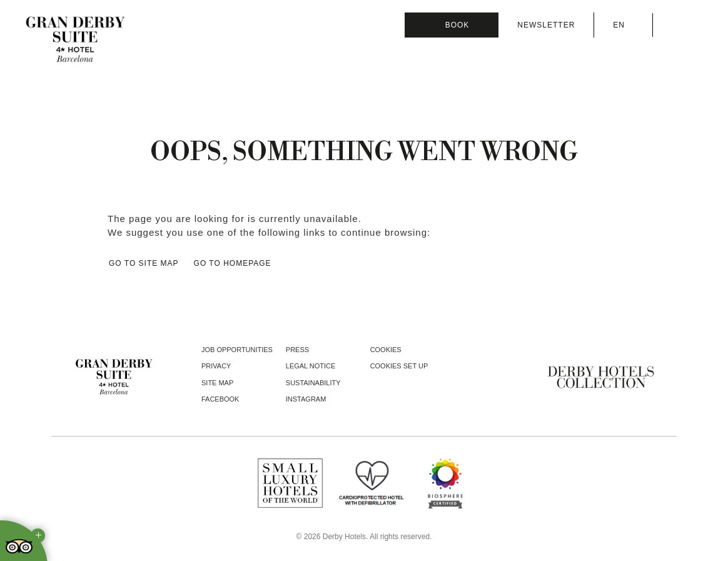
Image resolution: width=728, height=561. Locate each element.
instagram (306, 399)
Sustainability (313, 383)
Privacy (216, 366)
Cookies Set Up (399, 366)
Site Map (217, 383)
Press (297, 350)
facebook (220, 399)
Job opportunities (237, 350)
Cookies (386, 350)
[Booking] (452, 25)
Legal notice (311, 366)
